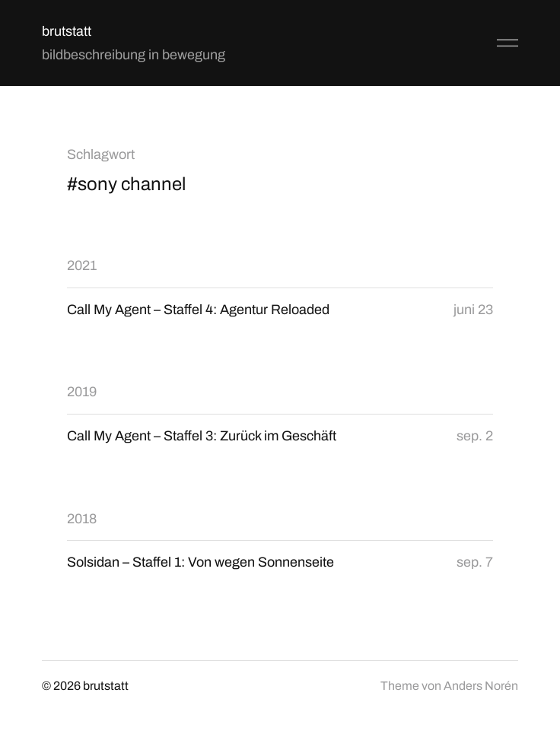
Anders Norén (481, 686)
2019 (82, 392)
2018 (82, 519)
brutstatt (67, 31)
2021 (82, 265)
